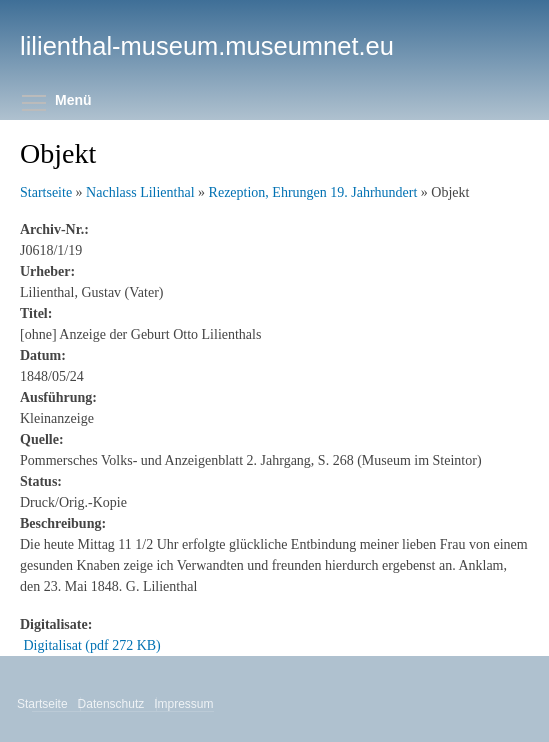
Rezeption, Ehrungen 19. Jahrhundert (313, 192)
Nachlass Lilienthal (140, 192)
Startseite (46, 192)
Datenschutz (113, 704)
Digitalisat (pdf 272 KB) (92, 645)
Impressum (185, 704)
